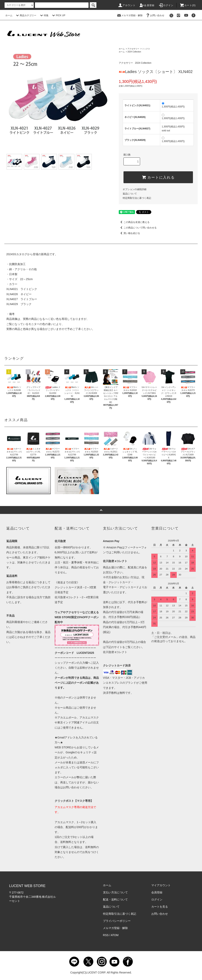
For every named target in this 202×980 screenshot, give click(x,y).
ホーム (9, 15)
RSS (106, 935)
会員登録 (147, 5)
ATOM (115, 935)
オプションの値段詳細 (135, 189)
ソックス (146, 49)
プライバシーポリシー (117, 921)
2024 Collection (134, 52)
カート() (188, 5)
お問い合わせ (155, 15)
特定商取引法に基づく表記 (137, 198)
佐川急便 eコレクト (115, 652)
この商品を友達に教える (134, 222)
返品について (130, 194)
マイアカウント (161, 885)
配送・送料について (115, 899)
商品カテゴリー (26, 15)
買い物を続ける (129, 233)
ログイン (166, 5)
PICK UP (58, 15)
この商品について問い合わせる (138, 228)
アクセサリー (133, 49)
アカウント (127, 5)
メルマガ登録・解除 (130, 15)
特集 (44, 15)
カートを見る (160, 907)
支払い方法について (115, 892)
